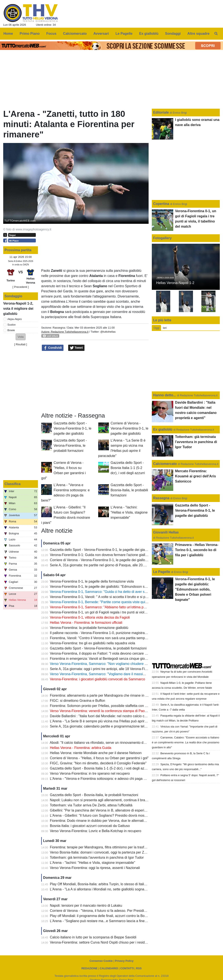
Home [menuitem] (8, 34)
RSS (139, 968)
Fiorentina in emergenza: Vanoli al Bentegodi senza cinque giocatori (102, 659)
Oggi (156, 328)
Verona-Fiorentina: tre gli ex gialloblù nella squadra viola (93, 643)
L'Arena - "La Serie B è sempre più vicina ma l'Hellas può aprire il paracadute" (109, 721)
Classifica (13, 484)
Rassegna (59, 328)
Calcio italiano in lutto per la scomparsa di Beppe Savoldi (93, 937)
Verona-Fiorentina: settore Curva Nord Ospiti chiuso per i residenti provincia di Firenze (115, 942)
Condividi (53, 348)
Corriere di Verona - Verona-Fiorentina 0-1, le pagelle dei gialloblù (130, 428)
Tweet (76, 348)
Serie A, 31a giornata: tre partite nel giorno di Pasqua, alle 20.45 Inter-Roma (108, 565)
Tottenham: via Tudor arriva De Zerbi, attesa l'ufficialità (91, 805)
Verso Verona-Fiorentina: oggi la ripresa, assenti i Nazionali (95, 868)
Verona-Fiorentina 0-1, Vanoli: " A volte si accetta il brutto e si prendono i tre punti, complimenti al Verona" (130, 597)
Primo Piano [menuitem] (30, 34)
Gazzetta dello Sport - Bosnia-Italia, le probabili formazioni (129, 490)
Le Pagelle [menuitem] (124, 34)
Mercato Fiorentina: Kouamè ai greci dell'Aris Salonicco (195, 476)
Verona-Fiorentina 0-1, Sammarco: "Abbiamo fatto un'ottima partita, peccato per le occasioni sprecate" (128, 607)
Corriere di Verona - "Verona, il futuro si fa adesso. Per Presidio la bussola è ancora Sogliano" (121, 911)
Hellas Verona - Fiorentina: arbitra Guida (81, 748)
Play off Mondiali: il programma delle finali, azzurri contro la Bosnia (100, 916)
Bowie (11, 330)
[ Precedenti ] (20, 287)
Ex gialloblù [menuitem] (149, 34)
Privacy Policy (124, 961)
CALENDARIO (109, 968)
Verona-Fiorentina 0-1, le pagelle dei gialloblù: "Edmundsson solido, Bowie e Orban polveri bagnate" (126, 587)
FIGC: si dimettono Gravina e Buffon (78, 701)
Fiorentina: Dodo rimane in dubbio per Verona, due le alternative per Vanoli (107, 821)
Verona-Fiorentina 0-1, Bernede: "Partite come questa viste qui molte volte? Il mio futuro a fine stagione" (129, 602)
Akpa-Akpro (15, 319)
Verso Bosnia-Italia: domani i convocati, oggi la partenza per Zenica (101, 852)
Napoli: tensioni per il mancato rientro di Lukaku (86, 906)
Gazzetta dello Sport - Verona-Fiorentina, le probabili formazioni (70, 446)
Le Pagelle (162, 572)
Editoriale (161, 112)
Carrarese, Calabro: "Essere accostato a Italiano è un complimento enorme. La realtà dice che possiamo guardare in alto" (185, 742)
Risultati (21, 344)
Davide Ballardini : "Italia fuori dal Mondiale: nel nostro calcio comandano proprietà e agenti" (120, 716)
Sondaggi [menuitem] (173, 34)
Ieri (165, 328)
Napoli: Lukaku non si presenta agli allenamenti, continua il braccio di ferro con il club (115, 800)
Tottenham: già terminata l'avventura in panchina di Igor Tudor (97, 857)
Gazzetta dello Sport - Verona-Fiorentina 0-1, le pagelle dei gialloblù (72, 428)
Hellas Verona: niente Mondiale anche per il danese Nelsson (96, 753)
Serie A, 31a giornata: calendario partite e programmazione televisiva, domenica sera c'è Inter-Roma (126, 726)
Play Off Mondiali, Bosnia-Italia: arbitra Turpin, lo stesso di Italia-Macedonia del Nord (114, 884)
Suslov (12, 325)
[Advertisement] (95, 382)
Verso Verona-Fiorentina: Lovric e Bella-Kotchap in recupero (96, 831)
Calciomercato (165, 464)
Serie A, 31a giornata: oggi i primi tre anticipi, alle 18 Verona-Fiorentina (104, 669)
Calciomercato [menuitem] (75, 34)
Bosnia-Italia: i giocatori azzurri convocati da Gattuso (90, 826)
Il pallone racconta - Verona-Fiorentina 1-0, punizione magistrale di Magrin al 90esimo (115, 633)
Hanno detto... (165, 395)
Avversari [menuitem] (101, 34)
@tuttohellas (108, 332)
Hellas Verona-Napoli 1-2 (175, 283)
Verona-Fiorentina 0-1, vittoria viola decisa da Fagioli (90, 617)
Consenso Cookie (101, 961)
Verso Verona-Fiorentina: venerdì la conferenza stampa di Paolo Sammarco (107, 711)
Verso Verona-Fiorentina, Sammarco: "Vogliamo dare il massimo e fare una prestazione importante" (126, 674)
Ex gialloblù (163, 429)
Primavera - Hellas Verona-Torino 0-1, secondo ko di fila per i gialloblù (197, 550)
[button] (21, 337)
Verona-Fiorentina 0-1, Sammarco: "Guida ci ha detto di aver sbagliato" (104, 592)
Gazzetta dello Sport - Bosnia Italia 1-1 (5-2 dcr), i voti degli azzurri (128, 468)
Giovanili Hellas (166, 532)
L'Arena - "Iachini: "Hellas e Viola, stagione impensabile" (129, 512)
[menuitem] (216, 34)
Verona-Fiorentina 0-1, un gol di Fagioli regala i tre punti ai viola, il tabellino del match (115, 612)
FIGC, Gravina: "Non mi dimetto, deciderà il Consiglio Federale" (98, 763)
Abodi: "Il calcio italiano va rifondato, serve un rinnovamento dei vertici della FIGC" (112, 743)
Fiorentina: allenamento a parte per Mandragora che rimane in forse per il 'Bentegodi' (115, 695)
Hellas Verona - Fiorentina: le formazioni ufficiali (86, 623)
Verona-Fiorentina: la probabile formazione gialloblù (89, 628)
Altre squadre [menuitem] (198, 34)
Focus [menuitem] (51, 34)
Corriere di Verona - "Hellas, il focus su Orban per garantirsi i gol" (99, 758)
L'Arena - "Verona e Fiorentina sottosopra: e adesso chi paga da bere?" (104, 779)
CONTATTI (127, 968)
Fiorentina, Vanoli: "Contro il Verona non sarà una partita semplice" (101, 638)
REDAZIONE (89, 968)
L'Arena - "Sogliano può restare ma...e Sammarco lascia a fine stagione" (105, 921)
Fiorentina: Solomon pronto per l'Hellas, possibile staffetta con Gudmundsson (109, 706)
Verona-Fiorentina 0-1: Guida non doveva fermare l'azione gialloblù (101, 555)
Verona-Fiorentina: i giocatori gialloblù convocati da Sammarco (98, 679)
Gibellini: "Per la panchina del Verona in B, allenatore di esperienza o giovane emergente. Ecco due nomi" (130, 810)
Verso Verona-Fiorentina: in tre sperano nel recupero (90, 773)
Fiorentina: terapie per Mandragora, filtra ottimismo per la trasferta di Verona (108, 847)
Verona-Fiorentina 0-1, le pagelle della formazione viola (92, 581)
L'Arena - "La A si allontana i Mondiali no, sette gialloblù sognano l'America (107, 889)
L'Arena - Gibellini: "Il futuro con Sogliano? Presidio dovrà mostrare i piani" (106, 815)
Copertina (161, 204)
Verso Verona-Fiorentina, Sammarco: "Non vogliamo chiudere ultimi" (102, 664)
